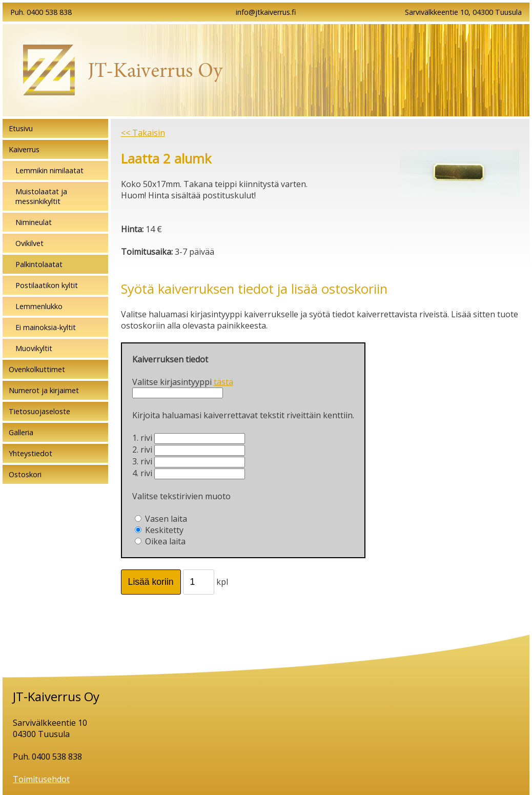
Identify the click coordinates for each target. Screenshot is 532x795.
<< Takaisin (143, 133)
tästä (223, 382)
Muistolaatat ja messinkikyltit (41, 196)
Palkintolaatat (39, 264)
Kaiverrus (24, 149)
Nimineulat (34, 222)
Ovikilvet (29, 243)
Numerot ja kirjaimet (44, 390)
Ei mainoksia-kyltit (46, 327)
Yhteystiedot (30, 453)
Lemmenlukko (39, 306)
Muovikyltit (34, 348)
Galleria (21, 432)
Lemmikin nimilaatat (49, 170)
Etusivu (21, 128)
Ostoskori (25, 474)
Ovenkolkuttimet (37, 369)
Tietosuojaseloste (39, 411)
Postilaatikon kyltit (47, 285)
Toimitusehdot (41, 779)
